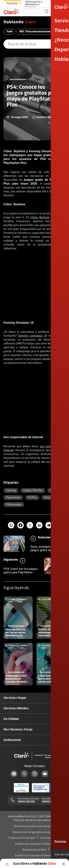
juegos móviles (33, 491)
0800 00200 (26, 802)
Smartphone (52, 498)
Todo (9, 32)
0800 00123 (50, 802)
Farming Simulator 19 (33, 336)
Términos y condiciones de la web (34, 826)
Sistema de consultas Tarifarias (34, 844)
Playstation (13, 498)
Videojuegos (14, 505)
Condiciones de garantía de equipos (34, 832)
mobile (54, 491)
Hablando (20, 22)
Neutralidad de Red (34, 850)
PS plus (32, 498)
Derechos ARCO (50, 838)
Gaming (11, 491)
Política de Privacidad (22, 838)
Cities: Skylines (40, 218)
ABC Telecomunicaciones (35, 32)
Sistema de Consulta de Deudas (34, 855)
